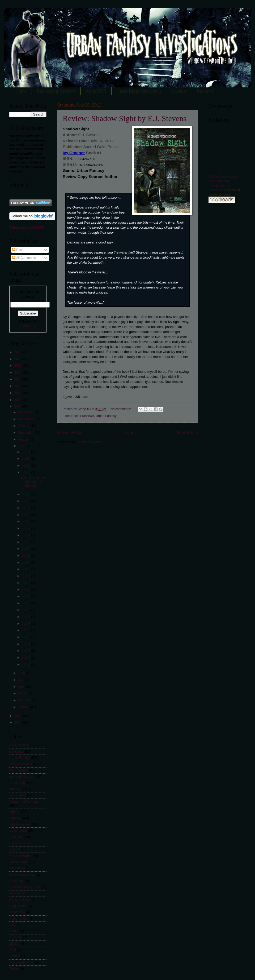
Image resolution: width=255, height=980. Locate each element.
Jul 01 (26, 664)
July (21, 446)
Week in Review (21, 764)
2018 (18, 366)
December (26, 412)
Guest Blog (17, 783)
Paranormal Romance (25, 802)
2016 (18, 379)
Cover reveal (18, 831)
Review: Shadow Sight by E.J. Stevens (125, 118)
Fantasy (15, 818)
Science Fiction (20, 843)
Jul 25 (26, 508)
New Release (19, 770)
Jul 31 (26, 452)
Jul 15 (26, 576)
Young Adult (18, 795)
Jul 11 (26, 596)
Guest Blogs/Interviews (139, 91)
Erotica (14, 931)
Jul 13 (26, 583)
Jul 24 (26, 515)
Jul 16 (26, 569)
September (26, 433)
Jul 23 (26, 521)
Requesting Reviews (56, 91)
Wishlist (179, 91)
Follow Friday (19, 862)
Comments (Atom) (89, 442)
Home (21, 91)
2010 (18, 722)
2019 (18, 359)
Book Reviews (84, 416)
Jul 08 (26, 617)
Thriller (14, 969)
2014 (18, 393)
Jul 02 (26, 658)
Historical (16, 937)
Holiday (15, 849)
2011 (18, 716)
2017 (18, 373)
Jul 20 (26, 542)
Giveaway (16, 752)
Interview (16, 789)
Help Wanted (18, 906)
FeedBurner (28, 326)
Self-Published (20, 824)
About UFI (96, 91)
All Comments (24, 258)
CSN (13, 950)
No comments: (121, 409)
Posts (18, 250)
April (22, 687)
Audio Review (19, 919)
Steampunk (17, 912)
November (26, 419)
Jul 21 (26, 535)
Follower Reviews (22, 963)
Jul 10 (26, 603)
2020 (18, 352)
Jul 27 (26, 494)
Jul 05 (26, 637)
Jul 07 (26, 624)
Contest (15, 956)
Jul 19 (26, 549)
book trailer (17, 868)
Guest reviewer (20, 900)
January (24, 707)
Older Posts (186, 433)
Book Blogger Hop (22, 875)
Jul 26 (26, 501)
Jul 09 (26, 610)
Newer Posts (70, 433)
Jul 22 (26, 528)
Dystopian (16, 837)
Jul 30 (26, 459)
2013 (18, 400)
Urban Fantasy (106, 416)
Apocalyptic (17, 893)
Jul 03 (26, 651)
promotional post (21, 777)
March (23, 693)
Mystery (15, 944)
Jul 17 (26, 562)
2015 (18, 386)
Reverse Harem (20, 856)
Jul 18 (26, 556)
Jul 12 (26, 589)
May (22, 680)
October (24, 426)
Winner (14, 812)
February (25, 700)
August (24, 440)
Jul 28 (26, 472)
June (22, 673)
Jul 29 (26, 465)
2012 (18, 406)
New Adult (16, 881)
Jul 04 (26, 644)
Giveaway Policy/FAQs (25, 887)
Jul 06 (26, 630)
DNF (13, 925)
